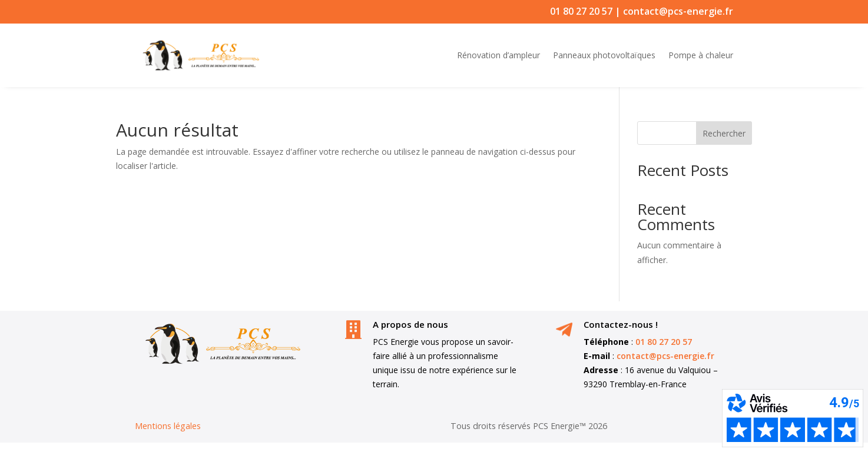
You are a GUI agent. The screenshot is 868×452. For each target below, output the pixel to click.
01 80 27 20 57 (581, 11)
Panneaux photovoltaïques (604, 55)
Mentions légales (168, 426)
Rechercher (724, 133)
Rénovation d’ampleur (498, 55)
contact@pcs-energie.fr (678, 11)
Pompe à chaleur (701, 55)
